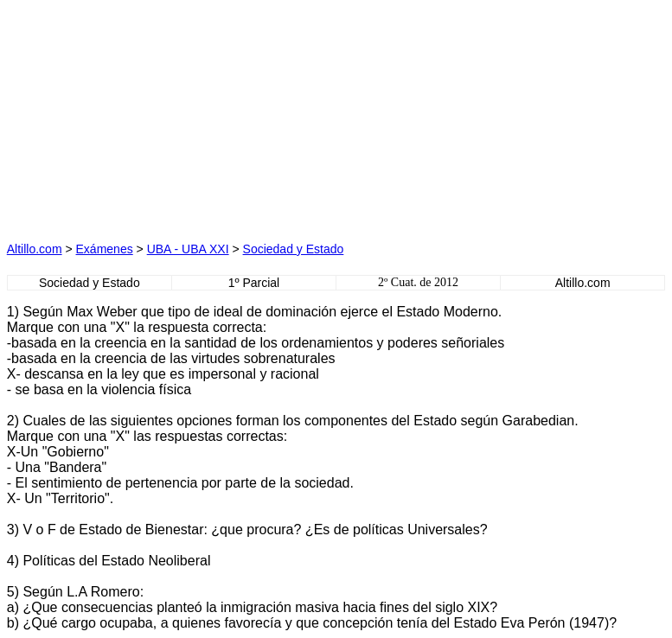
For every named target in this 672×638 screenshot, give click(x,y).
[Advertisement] (173, 115)
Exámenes (105, 249)
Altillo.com (35, 249)
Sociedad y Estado (294, 249)
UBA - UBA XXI (188, 249)
